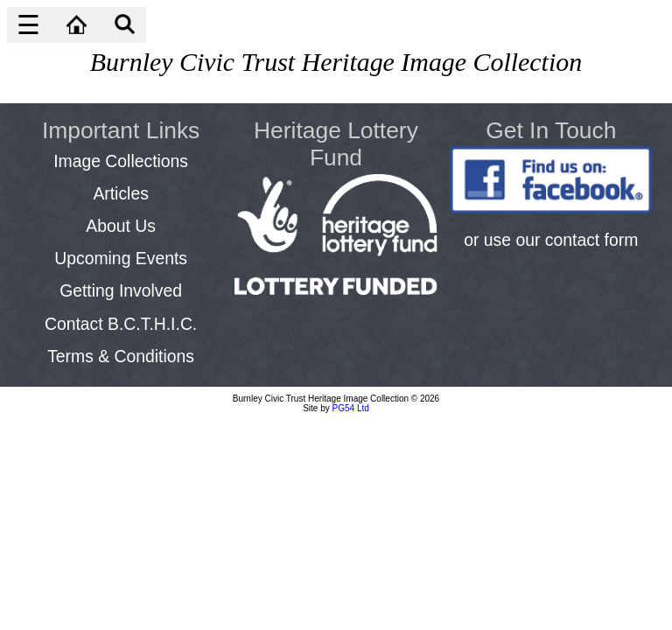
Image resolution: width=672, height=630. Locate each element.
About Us (121, 226)
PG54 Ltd (351, 408)
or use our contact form (551, 240)
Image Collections (121, 161)
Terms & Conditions (121, 356)
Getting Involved (121, 290)
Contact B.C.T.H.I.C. (121, 324)
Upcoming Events (121, 258)
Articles (120, 193)
